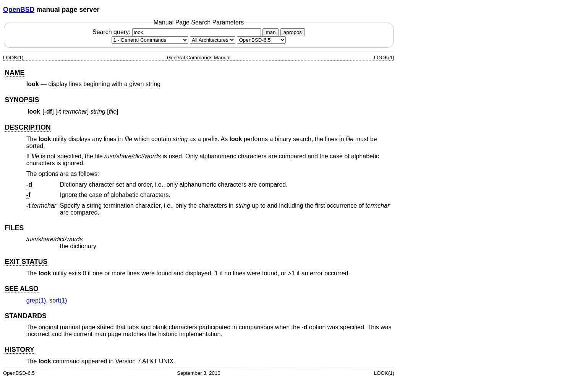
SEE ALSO (21, 289)
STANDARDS (25, 316)
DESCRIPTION (28, 127)
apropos (293, 32)
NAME (15, 73)
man (271, 32)
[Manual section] (150, 40)
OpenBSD (19, 10)
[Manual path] (261, 40)
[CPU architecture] (213, 40)
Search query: (178, 32)
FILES (14, 228)
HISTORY (19, 350)
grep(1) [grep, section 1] (36, 300)
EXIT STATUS (26, 262)
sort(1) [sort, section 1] (58, 300)
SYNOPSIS (22, 100)
